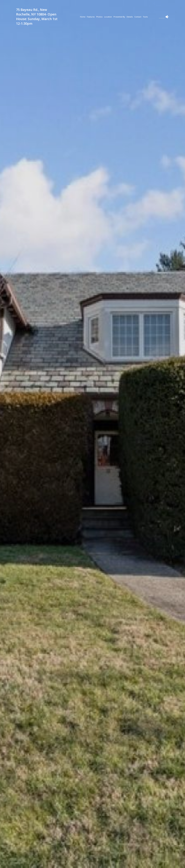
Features (91, 17)
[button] (71, 862)
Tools (145, 17)
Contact (138, 17)
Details (130, 17)
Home (83, 17)
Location (108, 17)
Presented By (119, 17)
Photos (99, 17)
